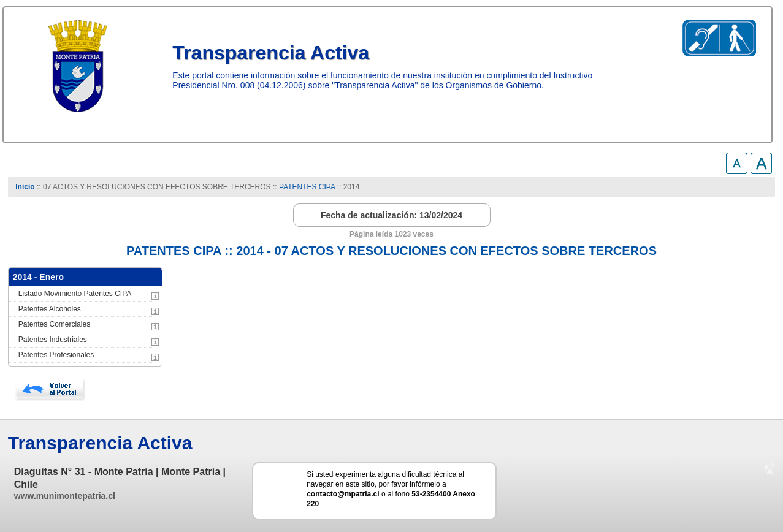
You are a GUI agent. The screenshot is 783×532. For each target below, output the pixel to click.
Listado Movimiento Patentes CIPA (75, 294)
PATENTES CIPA (307, 187)
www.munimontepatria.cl (65, 496)
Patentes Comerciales (54, 324)
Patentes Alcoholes (50, 309)
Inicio (25, 187)
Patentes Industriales (53, 340)
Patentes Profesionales (56, 355)
